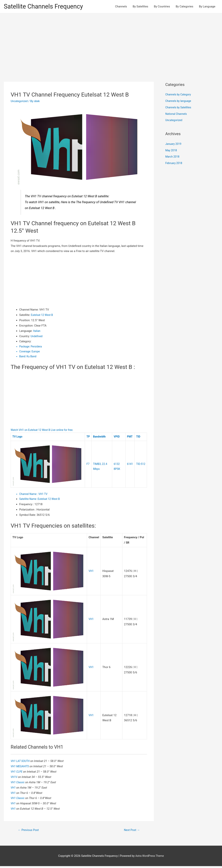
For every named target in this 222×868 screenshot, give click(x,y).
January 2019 (174, 144)
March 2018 (173, 157)
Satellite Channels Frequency (47, 7)
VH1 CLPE (17, 773)
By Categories (184, 7)
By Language (207, 7)
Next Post (131, 832)
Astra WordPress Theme (150, 858)
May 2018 (172, 151)
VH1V (15, 778)
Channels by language (179, 101)
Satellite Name (29, 500)
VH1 (91, 572)
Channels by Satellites (179, 108)
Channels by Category (179, 95)
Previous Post (30, 832)
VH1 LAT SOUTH (21, 762)
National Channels (177, 114)
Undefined (37, 337)
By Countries (162, 7)
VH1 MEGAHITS (21, 768)
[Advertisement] (111, 42)
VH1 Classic (18, 784)
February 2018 (174, 164)
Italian (37, 331)
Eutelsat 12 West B (43, 315)
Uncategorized (20, 102)
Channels (121, 7)
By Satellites (141, 7)
